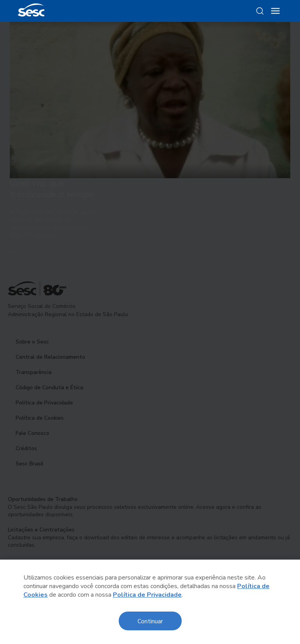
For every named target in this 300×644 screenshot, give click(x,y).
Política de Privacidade (147, 595)
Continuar (150, 621)
